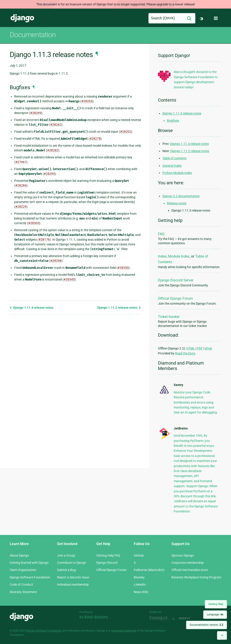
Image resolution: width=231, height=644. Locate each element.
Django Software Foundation (30, 577)
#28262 (56, 125)
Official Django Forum (175, 298)
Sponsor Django (183, 555)
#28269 (36, 113)
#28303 (34, 223)
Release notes (177, 203)
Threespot (160, 618)
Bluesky (139, 577)
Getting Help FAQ (108, 555)
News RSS (141, 592)
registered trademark (124, 631)
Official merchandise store (190, 570)
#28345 (69, 279)
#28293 (49, 174)
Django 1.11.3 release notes (182, 113)
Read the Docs (185, 353)
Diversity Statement (23, 592)
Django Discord (107, 563)
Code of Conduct (21, 585)
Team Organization (23, 570)
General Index (172, 166)
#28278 (95, 139)
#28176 (44, 240)
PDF (200, 348)
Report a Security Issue (73, 577)
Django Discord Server (176, 280)
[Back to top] (222, 635)
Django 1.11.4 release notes (32, 308)
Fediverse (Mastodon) (149, 570)
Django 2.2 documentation (181, 196)
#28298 (56, 261)
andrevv (189, 618)
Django (22, 18)
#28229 (21, 207)
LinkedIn (140, 585)
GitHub (139, 555)
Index (162, 256)
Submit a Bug (66, 570)
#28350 (123, 268)
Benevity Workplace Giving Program (196, 577)
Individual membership (73, 585)
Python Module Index (177, 173)
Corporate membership (188, 563)
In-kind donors (94, 617)
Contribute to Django (72, 563)
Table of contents (174, 158)
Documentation (33, 35)
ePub (208, 348)
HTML (191, 348)
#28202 (126, 132)
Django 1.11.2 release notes (119, 308)
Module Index (179, 256)
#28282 (53, 150)
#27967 (21, 162)
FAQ (161, 234)
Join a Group (66, 555)
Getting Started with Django (29, 563)
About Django (19, 555)
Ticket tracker (169, 317)
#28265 (87, 101)
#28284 (21, 185)
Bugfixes (173, 121)
